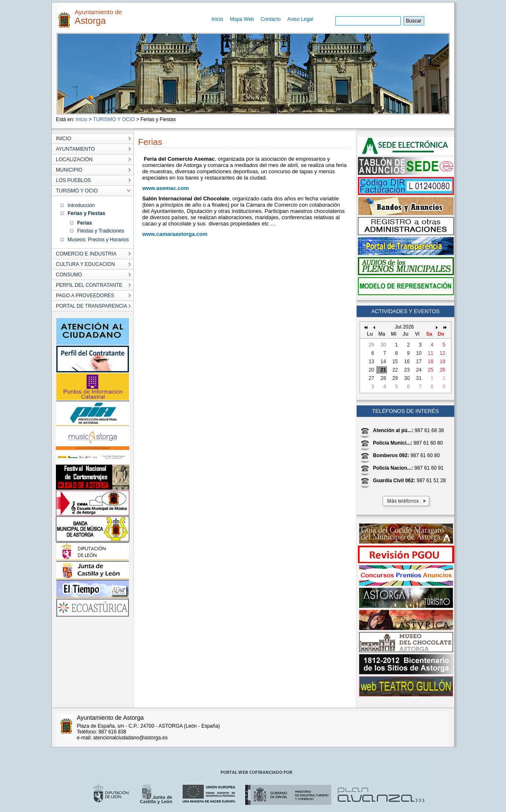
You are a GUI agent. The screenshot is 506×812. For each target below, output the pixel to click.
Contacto (271, 19)
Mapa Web (242, 19)
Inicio (217, 19)
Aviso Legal (300, 19)
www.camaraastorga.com (175, 234)
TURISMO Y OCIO (114, 119)
